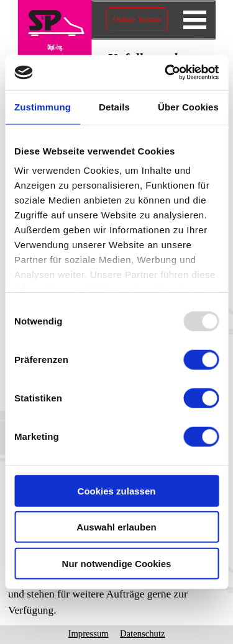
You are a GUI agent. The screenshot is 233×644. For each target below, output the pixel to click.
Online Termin (137, 19)
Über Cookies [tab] (188, 106)
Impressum (89, 633)
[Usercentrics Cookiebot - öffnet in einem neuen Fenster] (166, 73)
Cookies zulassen (117, 490)
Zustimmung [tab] (43, 106)
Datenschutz (142, 633)
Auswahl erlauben (116, 527)
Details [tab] (114, 106)
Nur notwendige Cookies (117, 563)
